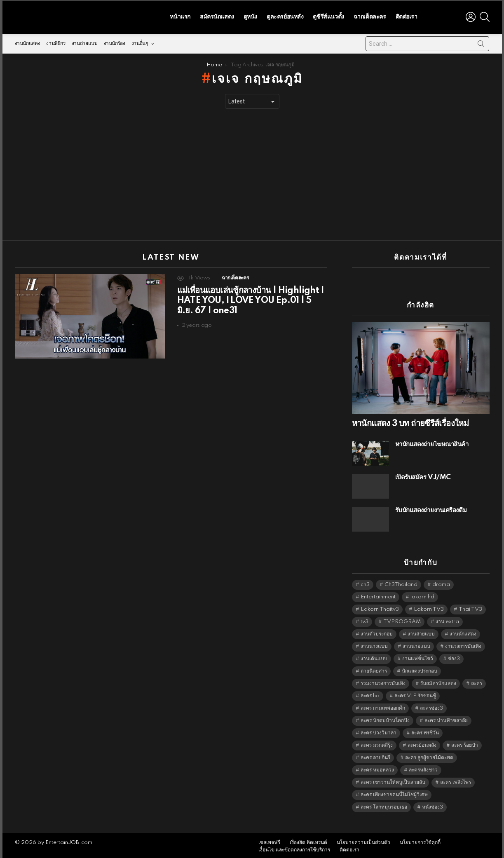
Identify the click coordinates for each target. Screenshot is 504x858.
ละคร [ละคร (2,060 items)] (477, 681)
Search (481, 43)
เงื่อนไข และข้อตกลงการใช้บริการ (294, 848)
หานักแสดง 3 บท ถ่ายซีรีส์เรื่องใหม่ (410, 422)
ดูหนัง (250, 16)
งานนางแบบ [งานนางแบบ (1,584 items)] (374, 644)
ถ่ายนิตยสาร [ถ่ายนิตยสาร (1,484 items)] (374, 669)
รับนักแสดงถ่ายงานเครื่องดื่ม (431, 508)
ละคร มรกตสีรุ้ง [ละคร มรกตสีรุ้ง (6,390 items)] (377, 743)
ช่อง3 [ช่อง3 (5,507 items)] (454, 657)
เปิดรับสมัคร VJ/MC (423, 475)
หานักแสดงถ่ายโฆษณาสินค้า (432, 442)
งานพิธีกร (56, 41)
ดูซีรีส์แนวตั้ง (328, 16)
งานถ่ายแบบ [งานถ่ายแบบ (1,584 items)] (421, 632)
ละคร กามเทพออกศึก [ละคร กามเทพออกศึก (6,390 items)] (383, 706)
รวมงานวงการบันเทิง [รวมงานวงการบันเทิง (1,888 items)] (383, 681)
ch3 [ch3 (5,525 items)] (365, 583)
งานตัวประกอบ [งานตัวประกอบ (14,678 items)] (377, 632)
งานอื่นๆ (140, 43)
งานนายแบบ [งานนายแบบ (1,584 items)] (416, 644)
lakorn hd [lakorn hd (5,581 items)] (422, 595)
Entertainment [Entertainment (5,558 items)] (378, 595)
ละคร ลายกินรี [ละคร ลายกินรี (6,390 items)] (375, 756)
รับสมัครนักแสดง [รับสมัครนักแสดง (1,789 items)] (438, 681)
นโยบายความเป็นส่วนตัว (363, 840)
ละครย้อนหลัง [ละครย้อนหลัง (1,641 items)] (422, 743)
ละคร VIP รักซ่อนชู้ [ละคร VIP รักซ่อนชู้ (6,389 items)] (415, 694)
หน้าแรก (180, 16)
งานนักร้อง (115, 41)
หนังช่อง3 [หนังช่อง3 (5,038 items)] (433, 805)
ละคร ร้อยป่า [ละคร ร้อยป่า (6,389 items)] (465, 743)
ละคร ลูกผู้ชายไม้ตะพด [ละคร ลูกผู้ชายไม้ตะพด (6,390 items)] (429, 756)
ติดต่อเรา (407, 16)
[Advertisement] (252, 173)
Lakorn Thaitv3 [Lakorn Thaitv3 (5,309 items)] (380, 607)
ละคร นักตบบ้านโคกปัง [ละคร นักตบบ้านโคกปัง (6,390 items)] (385, 719)
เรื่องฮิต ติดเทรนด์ (308, 840)
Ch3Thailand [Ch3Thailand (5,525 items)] (401, 583)
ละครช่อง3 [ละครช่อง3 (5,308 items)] (431, 706)
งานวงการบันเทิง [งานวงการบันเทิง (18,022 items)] (463, 644)
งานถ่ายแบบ (85, 41)
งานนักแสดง (28, 41)
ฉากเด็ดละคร (370, 16)
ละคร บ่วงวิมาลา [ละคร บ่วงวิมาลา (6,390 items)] (379, 731)
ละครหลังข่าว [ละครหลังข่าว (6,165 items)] (423, 768)
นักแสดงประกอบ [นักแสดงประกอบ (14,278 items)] (420, 669)
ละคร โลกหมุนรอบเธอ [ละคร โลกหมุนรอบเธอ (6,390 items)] (384, 805)
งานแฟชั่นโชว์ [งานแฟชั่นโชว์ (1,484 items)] (418, 657)
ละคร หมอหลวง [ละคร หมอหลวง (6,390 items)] (377, 768)
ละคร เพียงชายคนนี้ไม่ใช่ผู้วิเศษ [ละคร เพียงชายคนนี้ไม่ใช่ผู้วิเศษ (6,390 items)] (394, 793)
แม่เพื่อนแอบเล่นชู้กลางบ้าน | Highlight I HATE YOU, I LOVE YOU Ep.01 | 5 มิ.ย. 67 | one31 (251, 298)
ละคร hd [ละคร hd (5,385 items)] (370, 694)
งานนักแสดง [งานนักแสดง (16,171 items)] (463, 632)
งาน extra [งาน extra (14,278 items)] (447, 620)
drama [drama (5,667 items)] (441, 583)
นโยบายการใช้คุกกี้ (420, 840)
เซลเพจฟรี (269, 840)
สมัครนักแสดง (217, 16)
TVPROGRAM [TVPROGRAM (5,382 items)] (402, 620)
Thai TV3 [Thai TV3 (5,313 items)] (470, 607)
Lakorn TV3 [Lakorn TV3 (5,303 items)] (429, 607)
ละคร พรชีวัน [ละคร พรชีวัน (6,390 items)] (425, 731)
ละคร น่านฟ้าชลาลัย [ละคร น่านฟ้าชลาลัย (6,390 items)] (446, 719)
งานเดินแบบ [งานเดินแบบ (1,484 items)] (374, 657)
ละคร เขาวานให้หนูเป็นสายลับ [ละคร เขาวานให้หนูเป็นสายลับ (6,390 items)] (393, 780)
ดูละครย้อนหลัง (285, 16)
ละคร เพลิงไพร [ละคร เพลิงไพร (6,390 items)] (456, 780)
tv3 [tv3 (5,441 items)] (365, 620)
